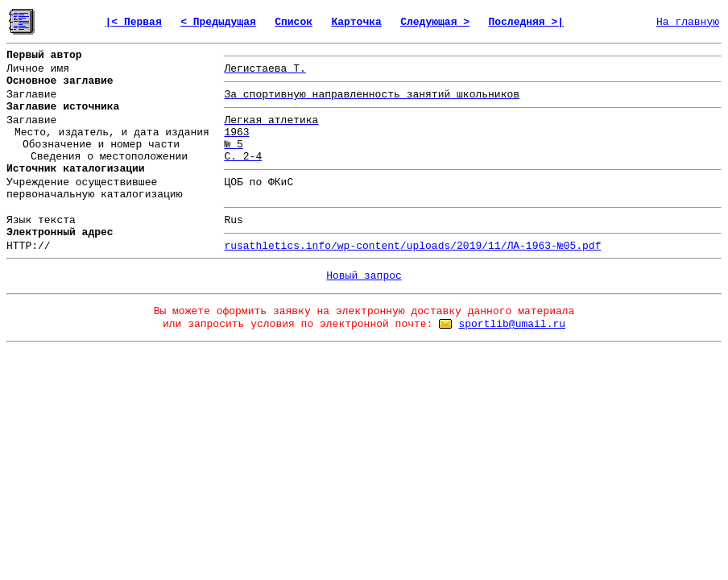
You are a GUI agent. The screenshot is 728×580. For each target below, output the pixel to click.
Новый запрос (364, 276)
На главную (688, 22)
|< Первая (134, 22)
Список (294, 22)
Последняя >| (526, 22)
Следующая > (435, 22)
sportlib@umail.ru (512, 324)
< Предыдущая (218, 22)
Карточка (356, 22)
